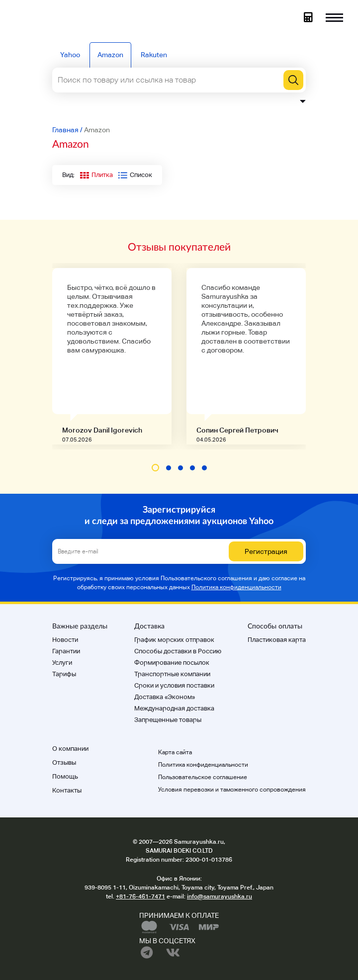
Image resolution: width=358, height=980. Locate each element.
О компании (70, 749)
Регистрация (266, 551)
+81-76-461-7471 (140, 896)
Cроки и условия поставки (174, 685)
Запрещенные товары (168, 720)
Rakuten (154, 55)
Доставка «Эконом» (165, 697)
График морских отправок (174, 640)
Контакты (67, 790)
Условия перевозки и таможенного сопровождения (232, 790)
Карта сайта (175, 752)
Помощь (65, 776)
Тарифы (64, 674)
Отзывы (64, 762)
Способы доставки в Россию (178, 651)
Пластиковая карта (277, 640)
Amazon (110, 55)
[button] (155, 468)
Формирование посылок (172, 663)
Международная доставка (174, 708)
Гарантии (66, 651)
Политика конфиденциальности (236, 587)
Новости (65, 640)
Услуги (62, 663)
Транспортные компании (172, 674)
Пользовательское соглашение (203, 777)
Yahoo (70, 55)
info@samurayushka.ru (220, 896)
